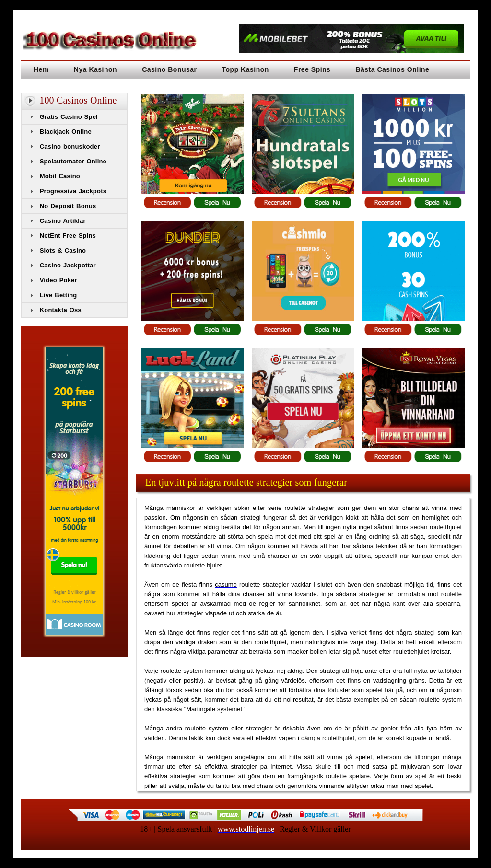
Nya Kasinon (95, 69)
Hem (41, 69)
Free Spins (312, 69)
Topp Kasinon (245, 69)
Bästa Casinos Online (392, 69)
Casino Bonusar (169, 69)
